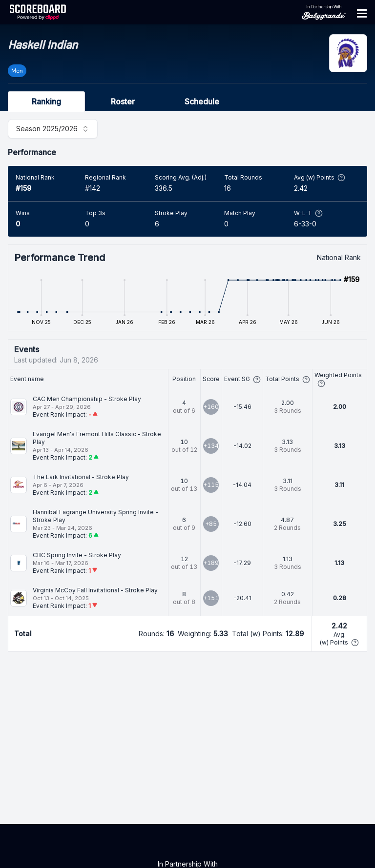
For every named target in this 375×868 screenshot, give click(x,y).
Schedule (202, 101)
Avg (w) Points (320, 178)
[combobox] (53, 129)
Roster (123, 101)
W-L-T (308, 213)
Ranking (46, 101)
